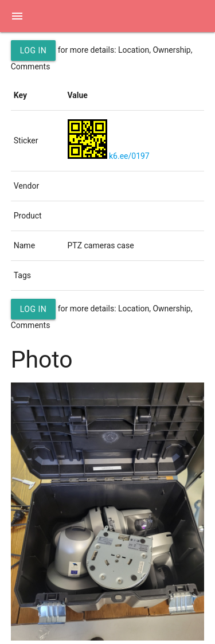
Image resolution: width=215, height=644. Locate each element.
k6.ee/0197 (129, 156)
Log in (34, 50)
